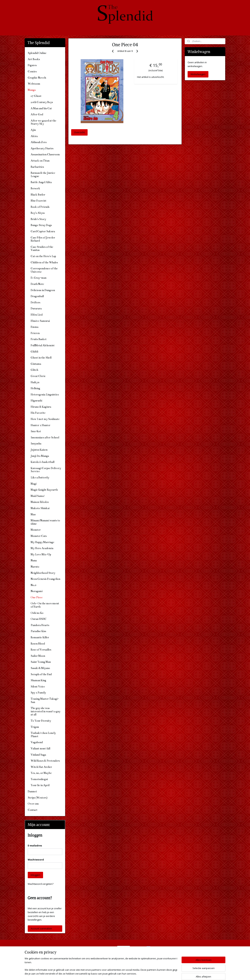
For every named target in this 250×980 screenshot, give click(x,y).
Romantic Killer (40, 637)
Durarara (36, 308)
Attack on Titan (40, 161)
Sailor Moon (38, 656)
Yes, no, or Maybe (41, 773)
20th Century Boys (42, 102)
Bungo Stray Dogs (41, 225)
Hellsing (35, 388)
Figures (32, 65)
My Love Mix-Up (41, 554)
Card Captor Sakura (43, 231)
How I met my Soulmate (45, 419)
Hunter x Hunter (41, 425)
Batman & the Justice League (43, 175)
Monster (36, 530)
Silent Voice (38, 687)
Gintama (36, 364)
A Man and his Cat (41, 108)
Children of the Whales (44, 262)
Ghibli (34, 352)
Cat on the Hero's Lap (43, 256)
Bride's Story (38, 219)
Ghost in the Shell (41, 358)
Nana (34, 560)
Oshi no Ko (37, 613)
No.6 (33, 585)
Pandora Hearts (40, 625)
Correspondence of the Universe (44, 270)
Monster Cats (39, 536)
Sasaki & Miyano (40, 668)
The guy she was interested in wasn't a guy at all (46, 711)
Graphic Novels (37, 78)
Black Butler (38, 195)
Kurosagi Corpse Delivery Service (46, 470)
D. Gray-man (39, 278)
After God (37, 114)
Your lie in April (40, 785)
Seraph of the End (41, 674)
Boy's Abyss (38, 213)
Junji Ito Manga (40, 456)
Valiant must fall (40, 748)
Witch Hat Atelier (41, 767)
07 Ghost (36, 96)
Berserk (35, 188)
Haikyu (35, 382)
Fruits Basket (39, 339)
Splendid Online (37, 53)
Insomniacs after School (45, 437)
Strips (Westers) (38, 798)
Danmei (32, 791)
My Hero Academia (42, 548)
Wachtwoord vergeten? (41, 884)
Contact (33, 810)
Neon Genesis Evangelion (45, 579)
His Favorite (38, 413)
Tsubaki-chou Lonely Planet (43, 735)
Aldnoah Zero (39, 142)
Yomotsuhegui (39, 779)
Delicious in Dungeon (43, 290)
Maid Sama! (38, 496)
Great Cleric (38, 376)
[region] (101, 966)
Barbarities (37, 167)
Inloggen (35, 875)
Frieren (35, 333)
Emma (34, 327)
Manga (32, 90)
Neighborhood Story (43, 573)
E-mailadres (35, 846)
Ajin (33, 130)
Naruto (35, 567)
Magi (34, 484)
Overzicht (79, 132)
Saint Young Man (41, 662)
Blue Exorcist (39, 201)
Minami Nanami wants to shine (45, 522)
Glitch (34, 370)
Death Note (37, 284)
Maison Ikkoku (40, 502)
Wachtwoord (36, 860)
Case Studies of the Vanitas (42, 249)
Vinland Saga (38, 755)
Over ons (33, 804)
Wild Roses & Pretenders (45, 761)
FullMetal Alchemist (43, 345)
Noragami (37, 591)
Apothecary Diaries (42, 148)
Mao (33, 514)
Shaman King (38, 680)
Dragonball (37, 296)
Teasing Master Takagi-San (45, 700)
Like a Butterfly (40, 477)
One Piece (37, 597)
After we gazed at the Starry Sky (43, 122)
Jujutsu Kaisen (39, 450)
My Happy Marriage (42, 542)
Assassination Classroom (45, 154)
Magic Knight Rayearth (44, 490)
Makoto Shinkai (40, 508)
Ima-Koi (36, 431)
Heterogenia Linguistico (45, 395)
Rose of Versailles (41, 650)
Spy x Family (38, 693)
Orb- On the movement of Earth (45, 605)
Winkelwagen (198, 74)
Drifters (35, 302)
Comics (32, 71)
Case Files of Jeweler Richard (43, 239)
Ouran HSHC (39, 619)
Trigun (35, 727)
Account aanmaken (41, 928)
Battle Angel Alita (41, 182)
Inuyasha (36, 443)
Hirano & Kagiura (41, 407)
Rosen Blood (38, 644)
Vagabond (37, 742)
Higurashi (36, 401)
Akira (34, 136)
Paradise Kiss (38, 631)
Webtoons (34, 84)
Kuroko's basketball (43, 462)
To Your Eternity (41, 721)
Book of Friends (40, 207)
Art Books (34, 59)
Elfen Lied (37, 315)
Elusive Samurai (40, 321)
